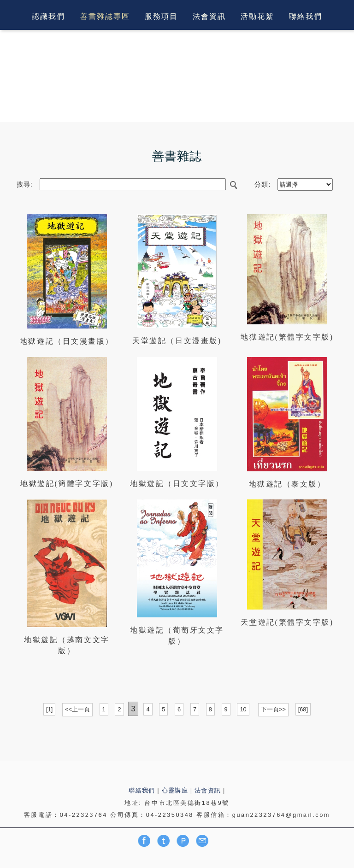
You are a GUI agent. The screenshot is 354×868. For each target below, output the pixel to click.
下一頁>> (273, 709)
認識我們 (48, 17)
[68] (303, 709)
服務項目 (161, 17)
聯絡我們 (306, 17)
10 (243, 709)
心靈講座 (175, 790)
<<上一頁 (77, 709)
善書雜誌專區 (105, 17)
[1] (49, 709)
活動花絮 (257, 17)
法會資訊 (209, 17)
